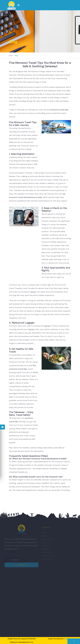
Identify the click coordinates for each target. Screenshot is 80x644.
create (66, 639)
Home (11, 56)
